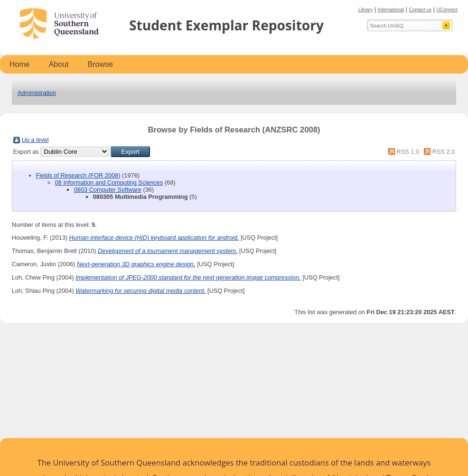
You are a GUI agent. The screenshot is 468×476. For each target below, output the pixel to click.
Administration (37, 93)
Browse (100, 64)
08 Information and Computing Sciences (109, 182)
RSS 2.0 (444, 152)
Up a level (35, 140)
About (59, 64)
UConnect (447, 10)
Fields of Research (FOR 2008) (78, 175)
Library (366, 10)
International (391, 10)
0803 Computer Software (108, 190)
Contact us (420, 10)
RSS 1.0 (408, 152)
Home (20, 64)
